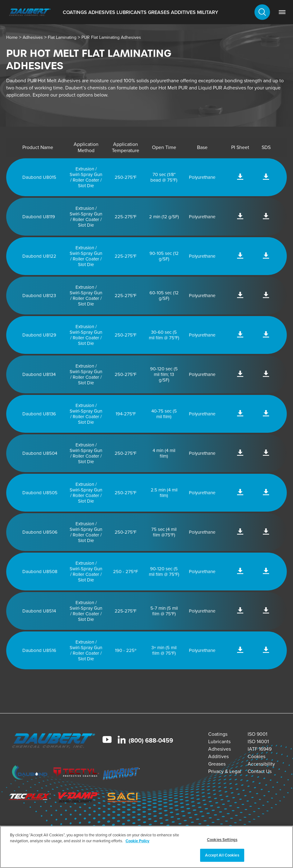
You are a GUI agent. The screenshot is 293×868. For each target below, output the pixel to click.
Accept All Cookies (222, 855)
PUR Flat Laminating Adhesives (111, 37)
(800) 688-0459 (151, 740)
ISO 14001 (258, 741)
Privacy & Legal (225, 771)
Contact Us (260, 771)
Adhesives (102, 12)
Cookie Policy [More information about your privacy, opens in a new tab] (137, 841)
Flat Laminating (62, 37)
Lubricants (132, 12)
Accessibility (261, 764)
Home (12, 37)
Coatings (75, 12)
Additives (183, 12)
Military (208, 12)
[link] (282, 12)
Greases (159, 12)
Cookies (256, 756)
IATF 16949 (260, 749)
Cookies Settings (222, 840)
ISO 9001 (257, 734)
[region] (146, 847)
